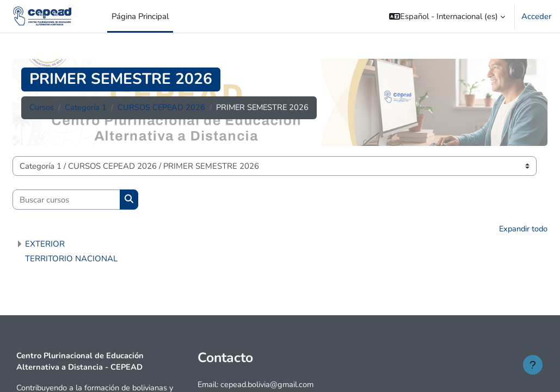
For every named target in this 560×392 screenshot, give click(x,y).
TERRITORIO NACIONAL (71, 259)
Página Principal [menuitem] (140, 16)
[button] (447, 16)
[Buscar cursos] (66, 199)
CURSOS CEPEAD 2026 (162, 108)
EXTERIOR (45, 244)
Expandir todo (522, 229)
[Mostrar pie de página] (533, 365)
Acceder (536, 16)
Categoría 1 (86, 108)
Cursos (42, 108)
